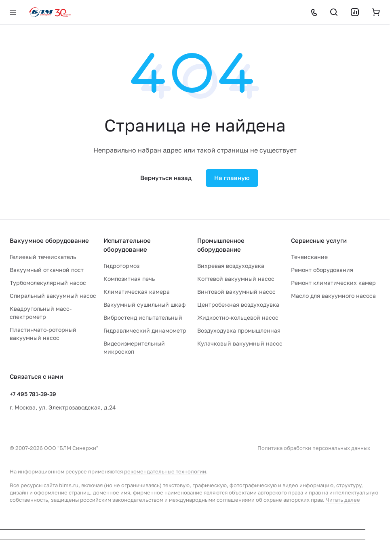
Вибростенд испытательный (143, 317)
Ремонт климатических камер (333, 283)
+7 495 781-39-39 (33, 394)
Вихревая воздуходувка (231, 266)
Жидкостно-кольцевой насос (238, 317)
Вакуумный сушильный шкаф (144, 304)
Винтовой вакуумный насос (236, 292)
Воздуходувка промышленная (239, 330)
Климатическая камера (137, 292)
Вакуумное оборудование (49, 240)
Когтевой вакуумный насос (236, 279)
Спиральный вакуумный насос (53, 296)
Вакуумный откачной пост (47, 270)
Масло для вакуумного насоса (333, 296)
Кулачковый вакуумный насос (240, 343)
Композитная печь (129, 279)
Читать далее (343, 500)
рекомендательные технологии (165, 471)
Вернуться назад (166, 178)
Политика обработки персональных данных (314, 448)
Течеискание (309, 257)
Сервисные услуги (319, 240)
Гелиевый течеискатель (43, 257)
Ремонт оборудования (322, 270)
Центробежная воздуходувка (238, 304)
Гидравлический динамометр (145, 330)
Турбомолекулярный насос (48, 283)
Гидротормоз (121, 266)
